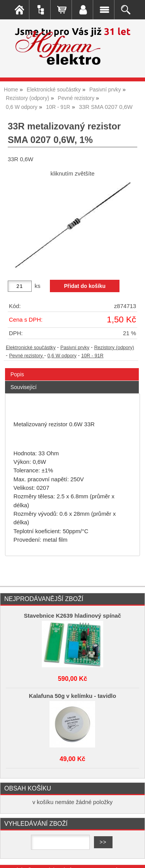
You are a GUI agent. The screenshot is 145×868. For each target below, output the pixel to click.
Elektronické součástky (31, 348)
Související (24, 387)
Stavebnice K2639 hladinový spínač (72, 616)
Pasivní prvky (75, 348)
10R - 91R (92, 356)
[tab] (72, 368)
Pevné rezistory (26, 356)
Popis (17, 374)
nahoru (133, 856)
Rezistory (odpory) (114, 348)
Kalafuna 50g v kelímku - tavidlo (73, 696)
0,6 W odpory (62, 356)
